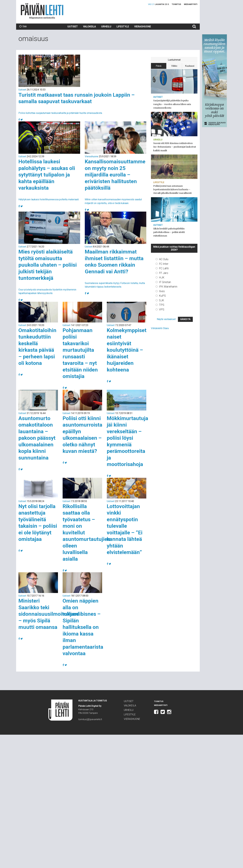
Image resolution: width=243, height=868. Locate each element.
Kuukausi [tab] (190, 66)
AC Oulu (164, 259)
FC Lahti (164, 268)
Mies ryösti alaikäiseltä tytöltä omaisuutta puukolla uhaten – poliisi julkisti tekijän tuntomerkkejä (48, 265)
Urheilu (106, 27)
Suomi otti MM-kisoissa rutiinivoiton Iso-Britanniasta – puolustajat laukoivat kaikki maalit (175, 147)
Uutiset (73, 27)
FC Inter (164, 264)
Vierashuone (143, 27)
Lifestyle (123, 27)
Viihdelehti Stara (160, 328)
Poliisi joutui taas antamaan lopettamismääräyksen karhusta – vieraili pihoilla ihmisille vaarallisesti (172, 189)
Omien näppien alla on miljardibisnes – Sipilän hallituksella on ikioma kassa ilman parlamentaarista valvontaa (83, 627)
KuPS (162, 296)
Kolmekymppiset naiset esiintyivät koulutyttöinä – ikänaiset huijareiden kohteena (127, 350)
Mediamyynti (191, 4)
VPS (162, 309)
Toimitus (176, 4)
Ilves (162, 291)
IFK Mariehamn (168, 287)
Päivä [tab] (159, 66)
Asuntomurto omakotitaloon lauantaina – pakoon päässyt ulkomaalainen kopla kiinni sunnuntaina (37, 438)
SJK (162, 300)
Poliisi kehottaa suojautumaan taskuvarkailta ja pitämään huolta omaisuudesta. (60, 113)
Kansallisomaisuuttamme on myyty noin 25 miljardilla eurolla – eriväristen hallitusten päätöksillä (115, 175)
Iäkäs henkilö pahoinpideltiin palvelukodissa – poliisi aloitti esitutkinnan (169, 232)
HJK (162, 277)
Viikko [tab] (174, 66)
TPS (162, 305)
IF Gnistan (165, 282)
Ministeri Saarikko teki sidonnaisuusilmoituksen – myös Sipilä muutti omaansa (48, 614)
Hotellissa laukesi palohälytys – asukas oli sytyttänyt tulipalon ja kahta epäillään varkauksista (47, 175)
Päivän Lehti (42, 11)
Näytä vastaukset (166, 319)
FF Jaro (164, 273)
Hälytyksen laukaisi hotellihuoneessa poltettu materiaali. (49, 199)
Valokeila (89, 27)
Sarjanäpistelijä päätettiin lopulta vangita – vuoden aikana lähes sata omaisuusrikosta (172, 104)
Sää (23, 26)
